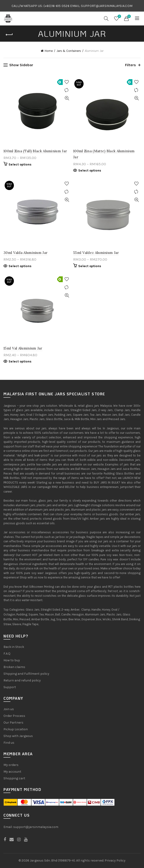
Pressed (25, 619)
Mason (49, 614)
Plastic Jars (114, 614)
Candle (66, 614)
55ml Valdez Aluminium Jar (96, 253)
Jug (53, 619)
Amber (75, 610)
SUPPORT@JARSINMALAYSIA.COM (107, 6)
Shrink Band (120, 619)
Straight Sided (50, 610)
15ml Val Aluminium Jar (23, 348)
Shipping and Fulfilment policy (26, 674)
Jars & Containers (69, 51)
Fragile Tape (30, 624)
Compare (67, 90)
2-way (65, 610)
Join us (9, 709)
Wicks (107, 619)
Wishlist (119, 17)
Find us (9, 743)
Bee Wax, (75, 619)
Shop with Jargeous (18, 736)
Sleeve (17, 624)
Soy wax (62, 619)
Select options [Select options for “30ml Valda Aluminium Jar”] (20, 266)
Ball (58, 614)
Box (99, 619)
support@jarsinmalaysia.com (36, 827)
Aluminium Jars (95, 614)
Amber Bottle (40, 619)
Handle (96, 610)
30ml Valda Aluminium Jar (25, 253)
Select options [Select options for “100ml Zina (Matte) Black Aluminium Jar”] (90, 170)
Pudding (22, 614)
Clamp (86, 610)
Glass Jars (33, 610)
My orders (11, 765)
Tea (41, 614)
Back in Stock (14, 647)
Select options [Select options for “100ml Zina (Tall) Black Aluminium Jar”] (20, 164)
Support (10, 687)
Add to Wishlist (67, 82)
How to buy (12, 660)
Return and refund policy (22, 680)
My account (12, 772)
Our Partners (13, 723)
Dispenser (88, 619)
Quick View (67, 98)
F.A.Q (7, 654)
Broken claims (14, 667)
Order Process (14, 716)
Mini (16, 619)
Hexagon (78, 614)
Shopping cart (14, 778)
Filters (130, 65)
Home (49, 51)
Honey (106, 610)
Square (33, 614)
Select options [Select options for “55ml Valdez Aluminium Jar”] (90, 266)
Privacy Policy (115, 860)
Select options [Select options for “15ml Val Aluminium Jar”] (20, 361)
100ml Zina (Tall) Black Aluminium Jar (35, 151)
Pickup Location (16, 729)
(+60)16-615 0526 (56, 6)
